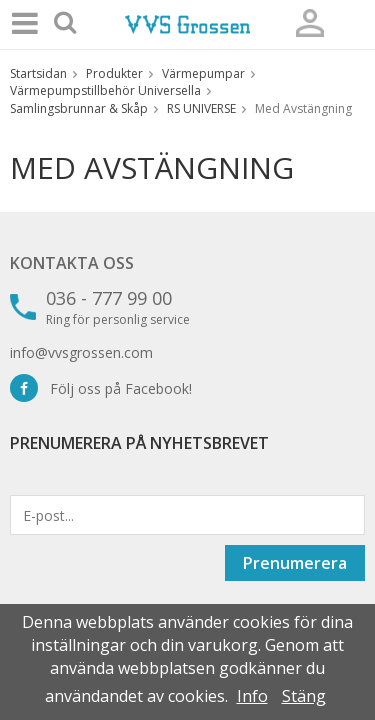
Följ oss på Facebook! (101, 388)
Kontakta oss (72, 263)
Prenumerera (295, 563)
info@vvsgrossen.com (81, 352)
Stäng (304, 696)
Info (252, 696)
